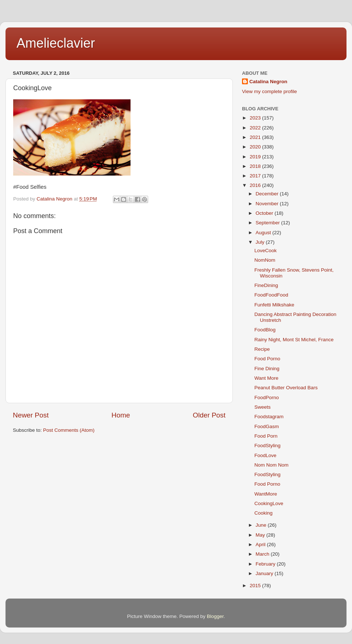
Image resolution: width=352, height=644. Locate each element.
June (262, 525)
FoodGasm (267, 426)
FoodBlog (265, 330)
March (263, 554)
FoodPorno (267, 398)
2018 (256, 166)
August (264, 233)
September (268, 223)
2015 (256, 586)
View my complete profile (269, 91)
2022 (256, 128)
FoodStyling (267, 446)
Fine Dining (267, 369)
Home (121, 415)
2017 (256, 176)
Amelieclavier (56, 43)
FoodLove (265, 455)
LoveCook (266, 251)
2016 (256, 185)
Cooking (264, 513)
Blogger (215, 616)
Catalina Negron (268, 82)
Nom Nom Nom (272, 465)
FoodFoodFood (271, 295)
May (261, 535)
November (268, 204)
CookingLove (269, 503)
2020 (256, 147)
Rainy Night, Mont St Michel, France (294, 340)
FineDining (266, 285)
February (266, 564)
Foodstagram (269, 417)
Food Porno (267, 359)
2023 (256, 118)
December (268, 194)
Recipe (262, 349)
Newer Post (31, 415)
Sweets (263, 407)
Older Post (209, 415)
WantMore (266, 494)
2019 (256, 157)
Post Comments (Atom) (69, 430)
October (265, 213)
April (261, 544)
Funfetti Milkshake (274, 305)
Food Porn (266, 436)
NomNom (265, 260)
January (265, 573)
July (261, 242)
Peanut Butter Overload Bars (286, 388)
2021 (256, 137)
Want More (267, 378)
